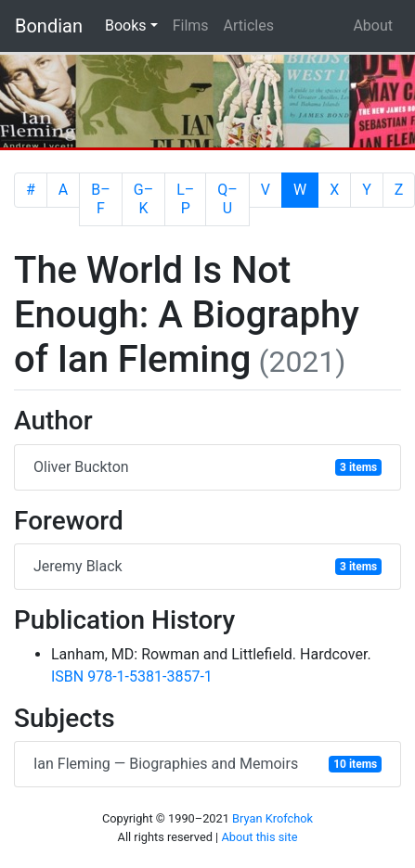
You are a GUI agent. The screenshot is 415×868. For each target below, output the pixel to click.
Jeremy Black (207, 566)
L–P (185, 199)
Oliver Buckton (207, 467)
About (373, 26)
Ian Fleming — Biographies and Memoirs (207, 764)
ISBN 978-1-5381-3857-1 (132, 677)
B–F (100, 199)
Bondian (49, 26)
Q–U (227, 199)
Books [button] (135, 24)
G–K (143, 199)
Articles (249, 26)
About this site (259, 837)
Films (191, 26)
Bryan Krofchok (272, 818)
